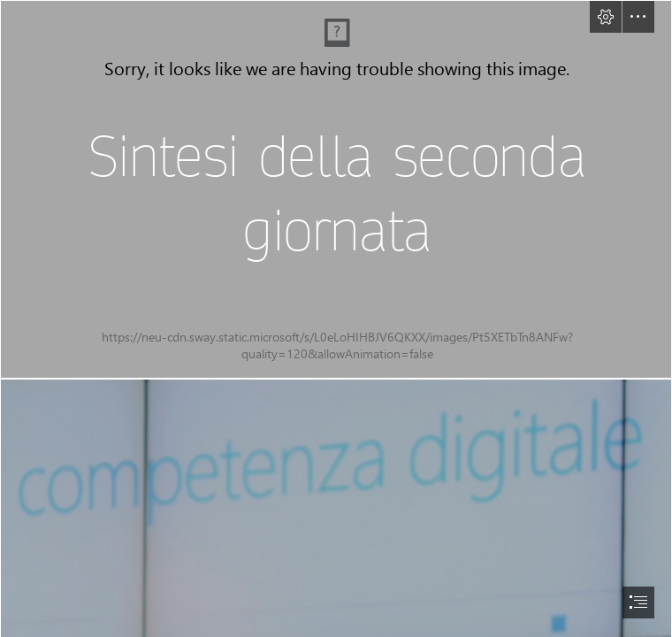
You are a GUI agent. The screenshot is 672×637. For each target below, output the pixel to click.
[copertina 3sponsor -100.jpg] (336, 189)
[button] (606, 17)
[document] (336, 318)
